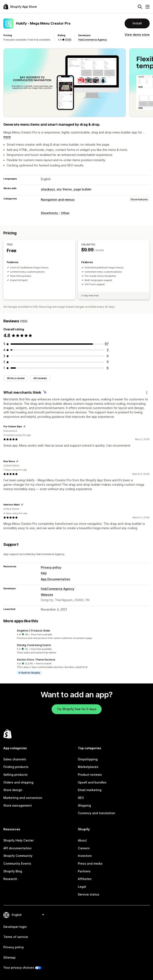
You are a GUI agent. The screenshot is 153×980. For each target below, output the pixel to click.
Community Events (17, 863)
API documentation (17, 848)
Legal (82, 887)
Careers (84, 848)
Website (47, 595)
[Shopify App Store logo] (20, 7)
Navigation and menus (58, 200)
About (82, 840)
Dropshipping (88, 759)
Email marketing (90, 790)
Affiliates (85, 879)
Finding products (16, 767)
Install (137, 23)
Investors (85, 856)
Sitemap (9, 957)
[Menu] (148, 7)
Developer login (15, 927)
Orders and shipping (18, 782)
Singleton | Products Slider (34, 631)
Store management (18, 805)
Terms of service (16, 937)
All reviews (40, 378)
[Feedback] (147, 393)
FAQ (44, 573)
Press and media (90, 863)
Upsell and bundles (92, 782)
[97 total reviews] (107, 344)
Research (10, 879)
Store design (13, 790)
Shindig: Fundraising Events (34, 645)
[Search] (140, 7)
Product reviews (90, 775)
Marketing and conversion (23, 798)
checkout (48, 189)
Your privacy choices (19, 967)
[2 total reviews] (108, 350)
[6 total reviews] (108, 368)
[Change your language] (28, 915)
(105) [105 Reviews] (68, 40)
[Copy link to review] (24, 426)
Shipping (84, 805)
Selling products (15, 775)
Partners (84, 871)
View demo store (137, 35)
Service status (89, 894)
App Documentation (56, 579)
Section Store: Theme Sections (36, 660)
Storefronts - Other (55, 213)
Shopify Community (18, 856)
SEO (81, 798)
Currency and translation (96, 813)
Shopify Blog (13, 871)
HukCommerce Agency (93, 40)
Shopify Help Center (19, 840)
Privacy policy (51, 567)
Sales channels (15, 759)
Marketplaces (88, 767)
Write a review (16, 378)
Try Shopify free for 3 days (77, 709)
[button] (76, 634)
